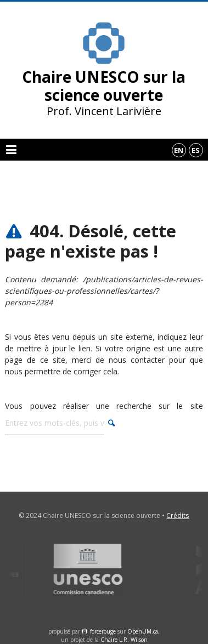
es (196, 150)
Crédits (178, 515)
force (103, 631)
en (179, 150)
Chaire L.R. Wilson (124, 640)
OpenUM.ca (143, 631)
